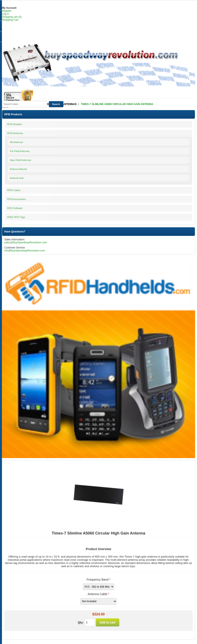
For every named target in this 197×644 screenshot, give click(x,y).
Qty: (81, 622)
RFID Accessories (16, 199)
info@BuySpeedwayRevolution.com (25, 251)
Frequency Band (98, 580)
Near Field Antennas (20, 160)
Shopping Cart (10, 20)
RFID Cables (14, 190)
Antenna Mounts (18, 169)
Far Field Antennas (20, 151)
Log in (5, 14)
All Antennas (16, 142)
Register (7, 11)
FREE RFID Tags (16, 217)
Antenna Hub (17, 178)
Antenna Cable (98, 594)
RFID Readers (15, 124)
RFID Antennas (15, 133)
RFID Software (15, 208)
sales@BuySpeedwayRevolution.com (26, 242)
